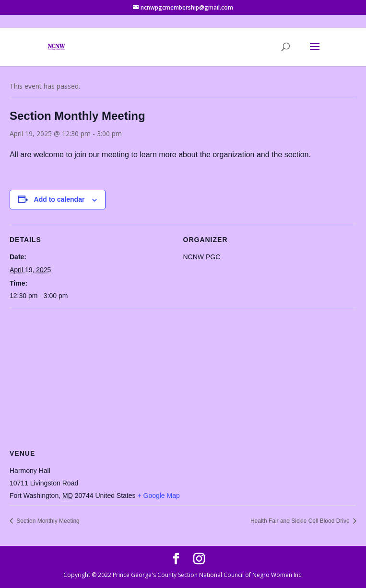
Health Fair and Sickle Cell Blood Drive (301, 521)
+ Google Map (158, 496)
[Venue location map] (183, 377)
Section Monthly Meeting (47, 521)
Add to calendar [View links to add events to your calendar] (59, 199)
